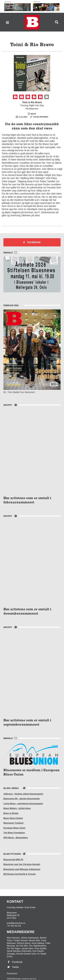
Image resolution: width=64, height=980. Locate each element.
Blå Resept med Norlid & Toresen (20, 874)
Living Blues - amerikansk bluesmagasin (23, 804)
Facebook (32, 242)
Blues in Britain (11, 813)
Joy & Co (33, 979)
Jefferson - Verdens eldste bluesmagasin (23, 794)
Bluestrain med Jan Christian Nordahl (22, 864)
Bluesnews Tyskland (13, 823)
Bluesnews (32, 22)
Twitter (13, 967)
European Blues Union (14, 828)
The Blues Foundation (14, 833)
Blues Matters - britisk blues (17, 808)
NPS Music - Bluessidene (16, 838)
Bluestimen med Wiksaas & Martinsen (22, 869)
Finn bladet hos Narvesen (19, 392)
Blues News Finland (13, 818)
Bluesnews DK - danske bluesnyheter (22, 799)
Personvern (12, 974)
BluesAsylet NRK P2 (13, 860)
